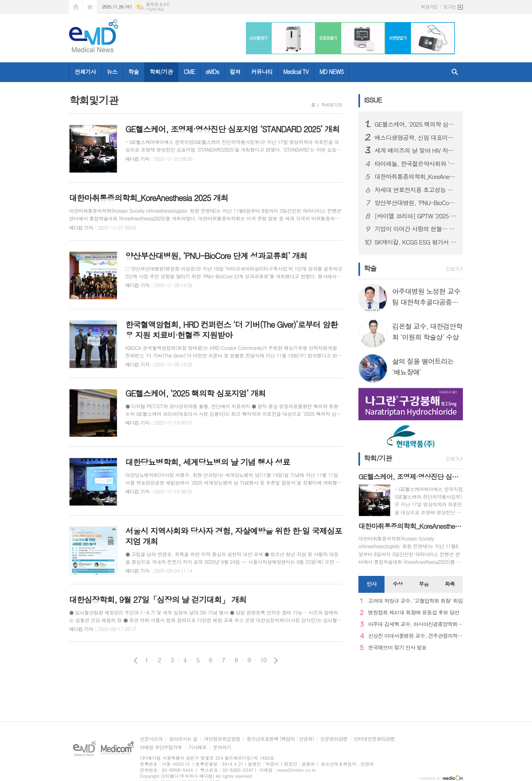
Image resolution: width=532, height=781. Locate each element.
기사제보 (197, 747)
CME (189, 72)
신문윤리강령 (334, 739)
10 (264, 660)
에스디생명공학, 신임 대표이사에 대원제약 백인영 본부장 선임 (415, 138)
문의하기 (222, 747)
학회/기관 (161, 72)
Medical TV (296, 72)
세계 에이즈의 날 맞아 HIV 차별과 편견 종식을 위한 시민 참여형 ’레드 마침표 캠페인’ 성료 (415, 150)
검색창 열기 (455, 72)
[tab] (371, 584)
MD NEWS (331, 72)
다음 (276, 661)
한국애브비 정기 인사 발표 (397, 648)
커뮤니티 (262, 72)
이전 (136, 661)
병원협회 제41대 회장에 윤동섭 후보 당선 (414, 613)
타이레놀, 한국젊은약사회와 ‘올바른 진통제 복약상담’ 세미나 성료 (415, 164)
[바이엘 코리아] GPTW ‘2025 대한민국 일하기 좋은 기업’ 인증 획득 (415, 216)
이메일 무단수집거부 (161, 747)
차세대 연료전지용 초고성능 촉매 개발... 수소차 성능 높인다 (415, 190)
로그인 (449, 7)
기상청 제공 (155, 9)
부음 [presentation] (424, 584)
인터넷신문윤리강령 (374, 739)
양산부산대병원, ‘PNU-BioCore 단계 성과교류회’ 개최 (415, 203)
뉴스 (112, 72)
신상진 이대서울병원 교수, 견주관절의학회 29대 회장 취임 (415, 636)
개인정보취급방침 (222, 739)
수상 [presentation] (397, 584)
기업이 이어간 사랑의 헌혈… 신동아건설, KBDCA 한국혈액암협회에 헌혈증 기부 (415, 229)
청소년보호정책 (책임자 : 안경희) (280, 739)
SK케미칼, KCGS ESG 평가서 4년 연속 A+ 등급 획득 (415, 242)
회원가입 (429, 7)
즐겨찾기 (90, 7)
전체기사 (85, 72)
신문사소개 (151, 739)
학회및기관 (331, 105)
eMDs (212, 72)
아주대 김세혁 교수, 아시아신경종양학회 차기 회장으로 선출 (415, 624)
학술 (133, 72)
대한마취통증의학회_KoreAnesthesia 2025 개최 (415, 177)
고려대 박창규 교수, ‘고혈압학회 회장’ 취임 (415, 601)
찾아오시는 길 (183, 739)
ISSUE (373, 100)
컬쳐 (235, 72)
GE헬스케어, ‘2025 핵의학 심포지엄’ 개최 (415, 124)
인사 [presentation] (371, 584)
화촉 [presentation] (450, 584)
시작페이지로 (76, 7)
